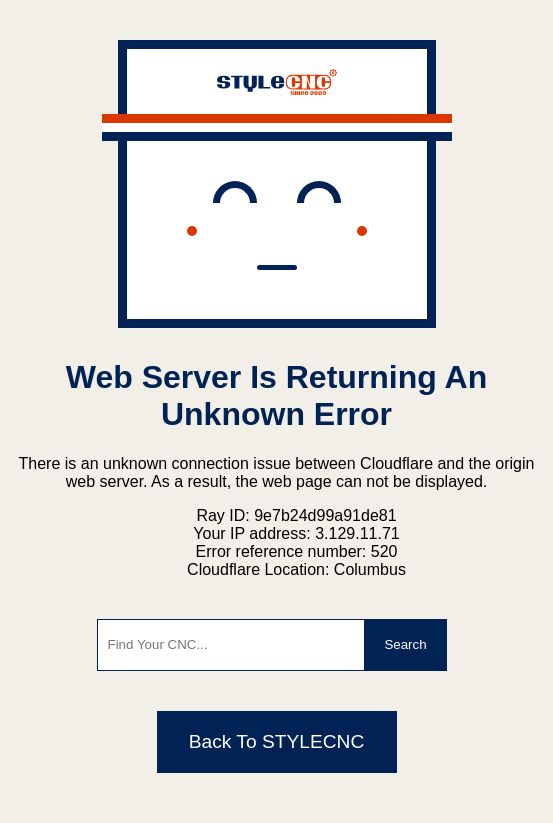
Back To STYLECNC (277, 741)
